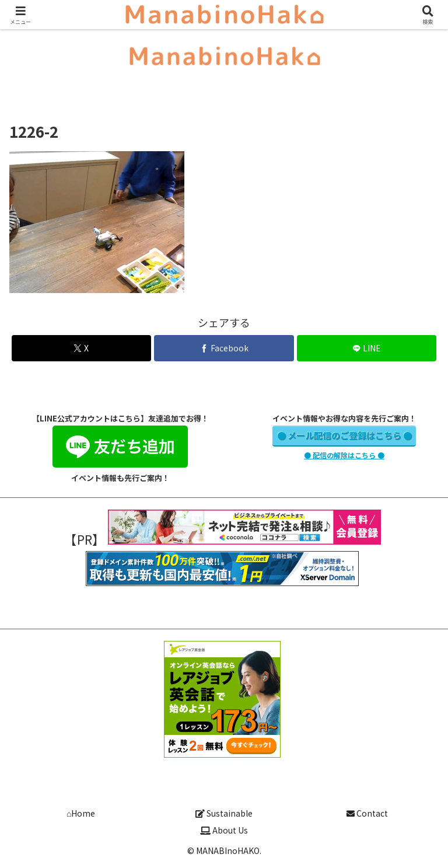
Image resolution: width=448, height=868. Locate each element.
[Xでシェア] (81, 348)
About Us (224, 830)
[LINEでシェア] (367, 348)
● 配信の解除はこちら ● (344, 455)
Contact (367, 813)
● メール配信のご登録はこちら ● (344, 435)
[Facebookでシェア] (224, 348)
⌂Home (81, 813)
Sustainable (224, 813)
